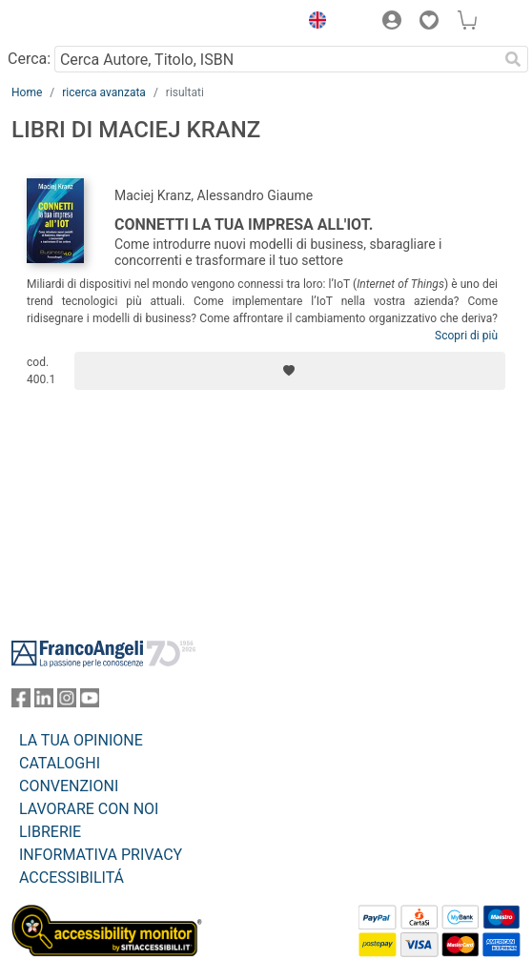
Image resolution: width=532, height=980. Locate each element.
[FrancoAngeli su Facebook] (21, 702)
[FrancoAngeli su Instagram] (67, 702)
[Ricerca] (513, 59)
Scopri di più (466, 336)
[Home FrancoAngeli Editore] (76, 23)
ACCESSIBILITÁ (72, 878)
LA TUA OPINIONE (81, 740)
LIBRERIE (50, 832)
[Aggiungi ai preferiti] (290, 371)
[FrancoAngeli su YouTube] (90, 702)
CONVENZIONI (69, 786)
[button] (313, 23)
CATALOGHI (60, 763)
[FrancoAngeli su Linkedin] (44, 702)
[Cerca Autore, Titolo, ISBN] (276, 59)
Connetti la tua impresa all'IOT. (244, 225)
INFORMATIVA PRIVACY (101, 855)
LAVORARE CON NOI (89, 809)
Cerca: (29, 59)
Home (27, 92)
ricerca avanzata (104, 92)
